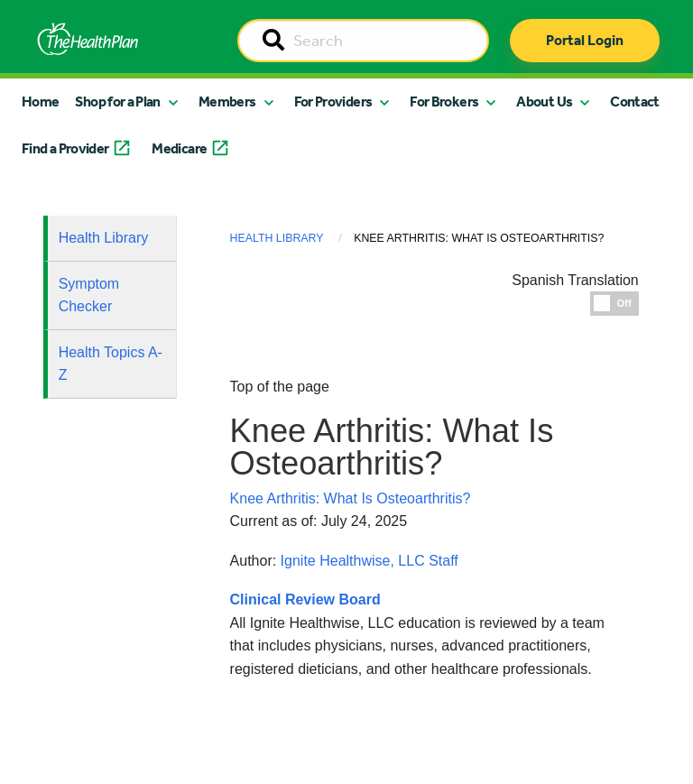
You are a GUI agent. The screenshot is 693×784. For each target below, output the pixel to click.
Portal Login (585, 40)
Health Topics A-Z (111, 364)
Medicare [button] (179, 148)
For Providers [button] (333, 101)
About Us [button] (544, 101)
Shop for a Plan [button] (117, 101)
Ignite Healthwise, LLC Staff (370, 561)
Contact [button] (635, 101)
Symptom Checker (89, 295)
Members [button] (227, 101)
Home (40, 101)
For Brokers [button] (444, 101)
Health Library (104, 238)
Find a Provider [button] (65, 148)
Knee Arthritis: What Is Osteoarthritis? (351, 498)
